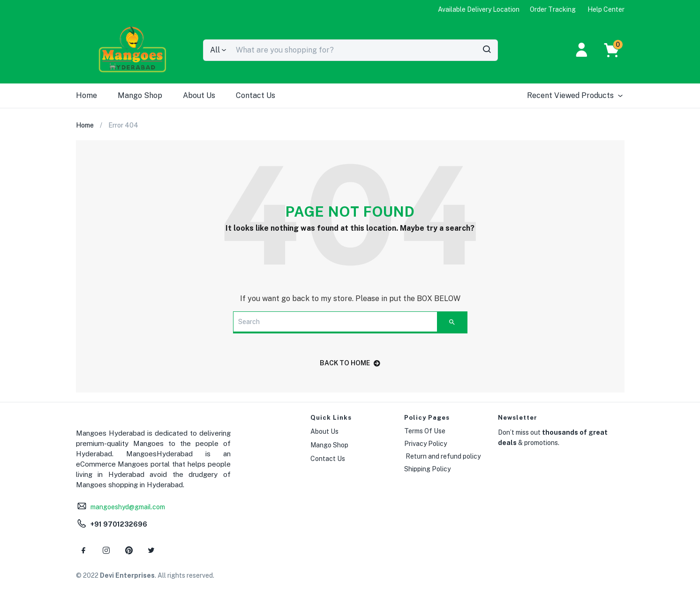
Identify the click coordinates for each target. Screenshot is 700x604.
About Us (199, 95)
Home (87, 95)
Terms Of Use (425, 431)
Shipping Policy (427, 469)
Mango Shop (140, 95)
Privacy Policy (425, 444)
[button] (616, 50)
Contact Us (256, 95)
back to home (350, 363)
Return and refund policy (442, 456)
